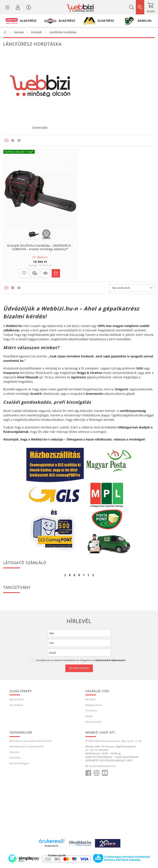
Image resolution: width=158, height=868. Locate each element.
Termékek (16, 705)
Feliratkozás (79, 668)
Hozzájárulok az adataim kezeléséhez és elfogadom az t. (81, 660)
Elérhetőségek (19, 763)
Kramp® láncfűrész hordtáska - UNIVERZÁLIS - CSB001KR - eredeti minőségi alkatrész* (40, 247)
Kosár (89, 716)
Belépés (91, 699)
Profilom (91, 710)
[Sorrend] (132, 288)
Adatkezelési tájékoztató (27, 746)
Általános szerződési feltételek (31, 741)
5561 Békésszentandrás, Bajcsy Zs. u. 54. (115, 741)
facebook (88, 773)
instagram (96, 773)
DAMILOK (144, 21)
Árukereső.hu (52, 846)
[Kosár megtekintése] (151, 7)
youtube (105, 773)
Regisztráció (94, 705)
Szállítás (15, 758)
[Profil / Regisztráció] (18, 7)
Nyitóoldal (17, 699)
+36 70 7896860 (99, 750)
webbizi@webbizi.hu (102, 766)
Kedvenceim (94, 722)
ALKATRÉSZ (28, 21)
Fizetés (14, 752)
